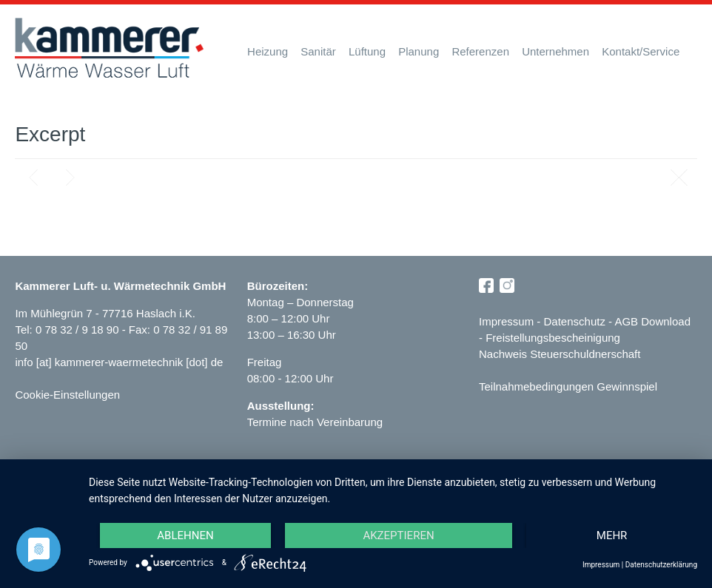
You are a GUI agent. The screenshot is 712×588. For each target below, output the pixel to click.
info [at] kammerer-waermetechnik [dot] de (119, 362)
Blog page (679, 178)
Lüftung (367, 51)
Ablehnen (185, 535)
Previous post (33, 178)
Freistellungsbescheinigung (553, 338)
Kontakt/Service (641, 51)
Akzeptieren (398, 535)
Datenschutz (575, 321)
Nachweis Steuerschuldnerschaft (560, 354)
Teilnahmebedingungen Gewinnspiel (568, 386)
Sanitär (318, 51)
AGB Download (652, 321)
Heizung (268, 51)
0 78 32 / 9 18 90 (79, 330)
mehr (612, 535)
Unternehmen (555, 51)
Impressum (506, 321)
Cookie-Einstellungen (67, 395)
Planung (419, 51)
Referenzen (480, 51)
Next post (70, 178)
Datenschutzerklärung (661, 565)
